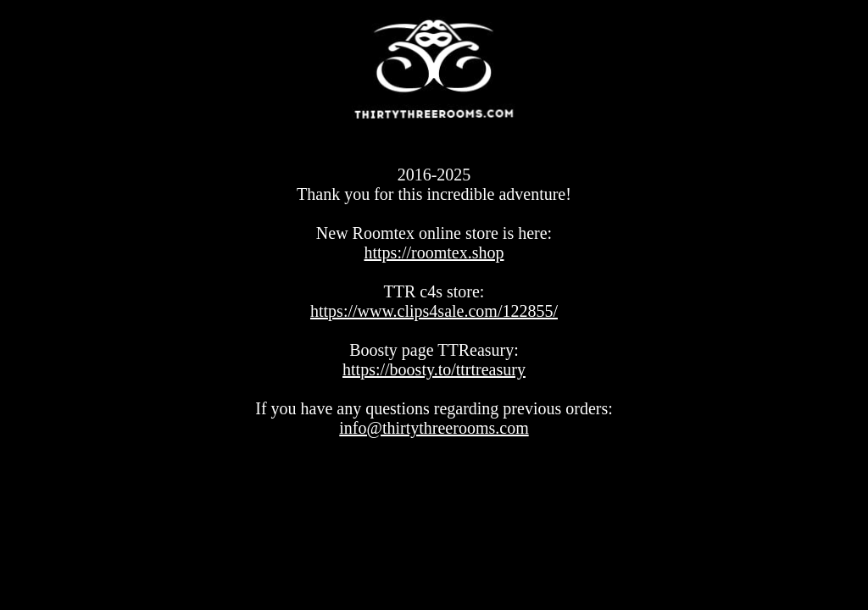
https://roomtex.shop (434, 252)
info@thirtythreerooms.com (434, 428)
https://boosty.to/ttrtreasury (434, 369)
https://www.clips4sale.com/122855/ (434, 311)
